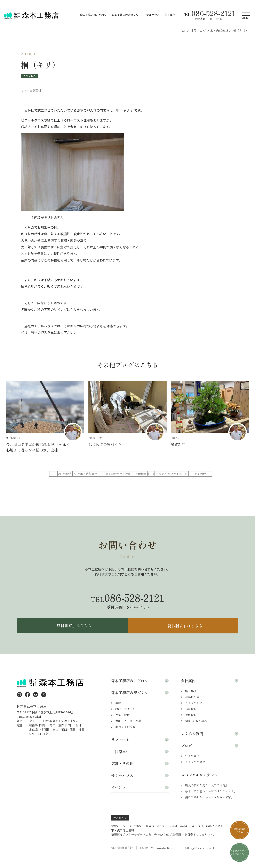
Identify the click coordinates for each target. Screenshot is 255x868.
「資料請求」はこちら (184, 635)
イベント (119, 797)
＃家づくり (95, 474)
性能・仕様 (122, 725)
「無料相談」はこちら (71, 635)
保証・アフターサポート (131, 731)
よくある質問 (192, 744)
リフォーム (120, 750)
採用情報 (191, 725)
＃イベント (95, 482)
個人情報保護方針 (123, 858)
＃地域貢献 (64, 482)
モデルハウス (152, 15)
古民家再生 (120, 762)
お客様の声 (192, 707)
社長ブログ (30, 76)
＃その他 (159, 482)
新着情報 (191, 719)
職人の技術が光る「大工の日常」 (207, 795)
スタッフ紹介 (194, 713)
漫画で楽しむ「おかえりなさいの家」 (209, 807)
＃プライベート (127, 482)
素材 (118, 713)
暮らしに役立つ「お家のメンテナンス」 (211, 801)
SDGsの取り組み (196, 731)
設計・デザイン (125, 719)
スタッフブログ (195, 772)
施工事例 (170, 15)
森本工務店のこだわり (93, 15)
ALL (64, 474)
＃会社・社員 (190, 474)
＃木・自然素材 (127, 474)
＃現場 (159, 474)
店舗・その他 (122, 774)
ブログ (186, 756)
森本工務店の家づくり (125, 15)
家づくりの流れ (125, 737)
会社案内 (188, 691)
